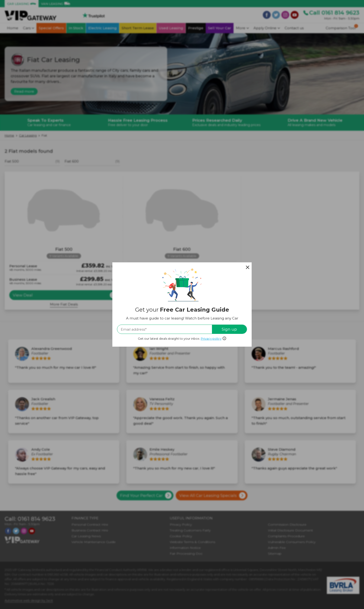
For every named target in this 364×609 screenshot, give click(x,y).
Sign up (229, 329)
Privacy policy (211, 339)
